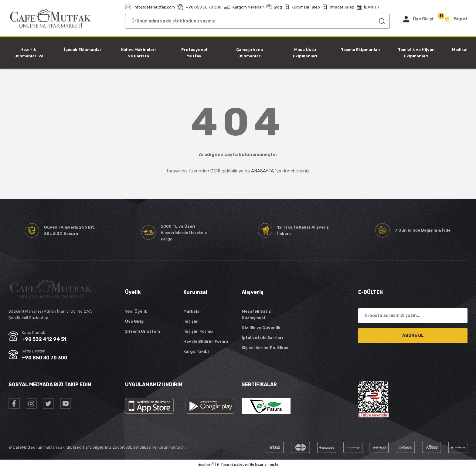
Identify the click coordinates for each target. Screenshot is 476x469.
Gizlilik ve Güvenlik (261, 328)
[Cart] (455, 19)
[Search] (257, 21)
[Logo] (51, 19)
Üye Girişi (135, 321)
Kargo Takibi (196, 351)
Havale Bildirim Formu (206, 341)
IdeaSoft (205, 464)
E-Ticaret (225, 465)
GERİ (215, 171)
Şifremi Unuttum (143, 331)
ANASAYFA (262, 171)
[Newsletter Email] (413, 316)
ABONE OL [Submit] (413, 336)
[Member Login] (418, 19)
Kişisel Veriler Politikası (266, 348)
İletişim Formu (198, 331)
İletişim (191, 321)
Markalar (192, 311)
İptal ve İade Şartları (262, 338)
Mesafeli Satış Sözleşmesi (256, 314)
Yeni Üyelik (136, 311)
